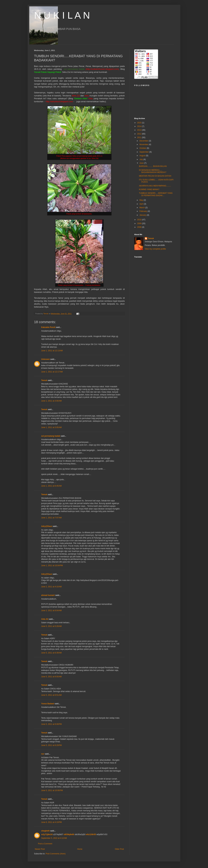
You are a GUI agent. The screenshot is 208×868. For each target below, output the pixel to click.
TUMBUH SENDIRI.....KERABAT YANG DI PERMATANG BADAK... (156, 194)
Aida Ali (45, 619)
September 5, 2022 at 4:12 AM (54, 838)
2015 (140, 123)
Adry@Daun (47, 526)
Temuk (44, 380)
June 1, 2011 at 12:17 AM (52, 372)
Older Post (119, 849)
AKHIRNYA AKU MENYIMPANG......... (155, 186)
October (143, 148)
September (144, 152)
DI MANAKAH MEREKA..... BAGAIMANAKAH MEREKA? (153, 171)
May (142, 200)
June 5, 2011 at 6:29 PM (51, 745)
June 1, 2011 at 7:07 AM (51, 518)
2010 (140, 220)
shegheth (45, 831)
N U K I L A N (62, 15)
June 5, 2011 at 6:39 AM (51, 653)
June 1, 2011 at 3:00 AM (51, 401)
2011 (140, 137)
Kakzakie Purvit (48, 327)
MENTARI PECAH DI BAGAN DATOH (155, 176)
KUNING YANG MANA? (149, 189)
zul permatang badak (51, 436)
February (144, 211)
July (141, 159)
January (143, 215)
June (142, 163)
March (142, 208)
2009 (140, 223)
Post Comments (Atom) (56, 854)
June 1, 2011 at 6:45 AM (51, 486)
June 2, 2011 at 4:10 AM (51, 587)
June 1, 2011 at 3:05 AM (51, 427)
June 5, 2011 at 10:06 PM (52, 790)
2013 (140, 130)
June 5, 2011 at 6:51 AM (51, 695)
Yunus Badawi (48, 704)
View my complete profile (155, 249)
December (144, 141)
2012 (140, 134)
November (144, 144)
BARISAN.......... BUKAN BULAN (153, 166)
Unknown (45, 359)
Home (80, 849)
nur (43, 754)
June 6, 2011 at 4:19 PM (51, 822)
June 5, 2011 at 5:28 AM (51, 626)
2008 (140, 227)
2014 (140, 126)
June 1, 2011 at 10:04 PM (52, 566)
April (142, 204)
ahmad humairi (48, 595)
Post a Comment (45, 844)
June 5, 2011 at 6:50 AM (51, 677)
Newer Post (40, 849)
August (143, 156)
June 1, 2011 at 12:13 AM (52, 351)
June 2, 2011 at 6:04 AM (51, 611)
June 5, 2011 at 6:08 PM (51, 724)
